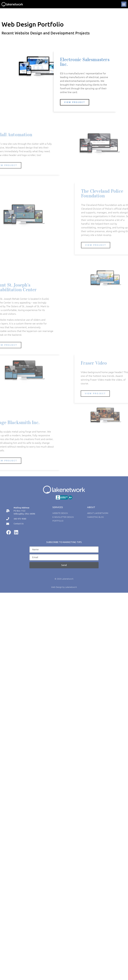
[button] (124, 4)
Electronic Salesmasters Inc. (88, 62)
